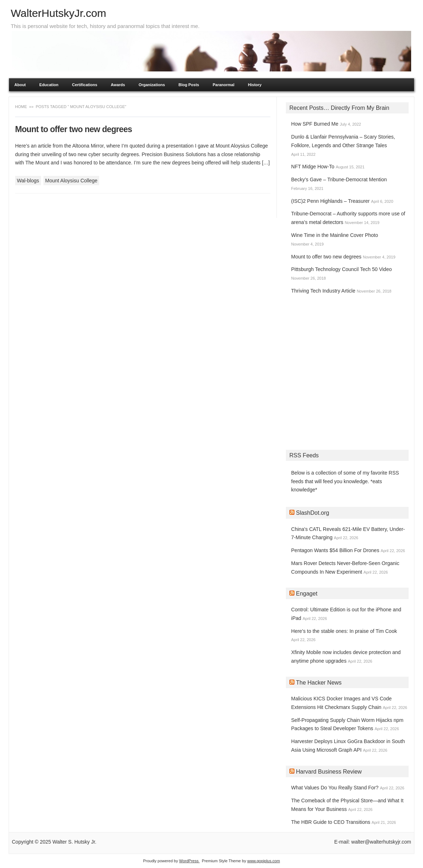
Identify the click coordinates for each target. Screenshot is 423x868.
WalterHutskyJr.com (59, 13)
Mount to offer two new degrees (74, 129)
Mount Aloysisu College (71, 181)
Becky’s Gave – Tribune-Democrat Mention (339, 179)
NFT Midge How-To (313, 167)
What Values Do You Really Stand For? (335, 788)
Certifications (85, 85)
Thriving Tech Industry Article (323, 291)
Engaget (307, 594)
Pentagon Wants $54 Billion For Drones (335, 550)
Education (49, 85)
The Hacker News (319, 683)
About (20, 85)
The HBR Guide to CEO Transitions (331, 822)
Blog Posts (189, 85)
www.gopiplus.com (263, 861)
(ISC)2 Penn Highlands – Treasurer (331, 201)
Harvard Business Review (329, 772)
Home (22, 107)
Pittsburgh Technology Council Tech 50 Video (341, 269)
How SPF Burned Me (315, 124)
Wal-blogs (28, 181)
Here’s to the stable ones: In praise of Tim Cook (344, 631)
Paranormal (224, 85)
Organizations (152, 85)
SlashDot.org (313, 513)
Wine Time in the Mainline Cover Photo (335, 235)
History (255, 85)
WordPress (189, 861)
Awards (118, 85)
